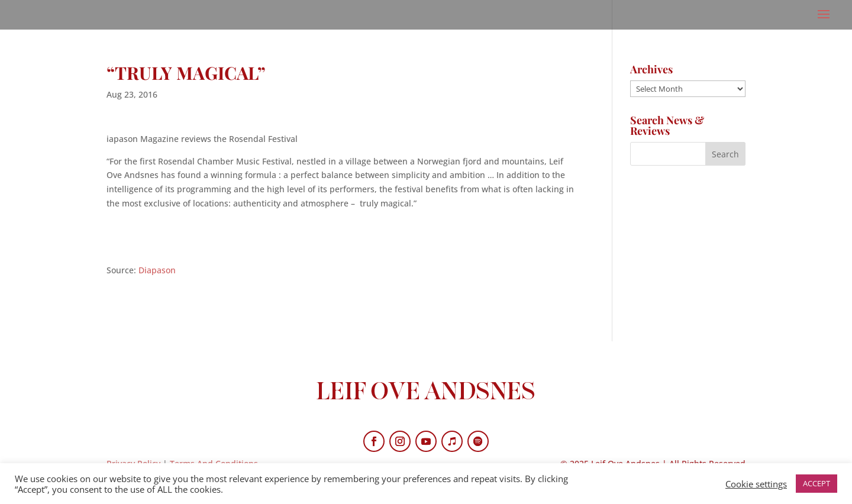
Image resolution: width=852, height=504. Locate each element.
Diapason (157, 270)
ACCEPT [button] (816, 483)
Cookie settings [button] (756, 484)
